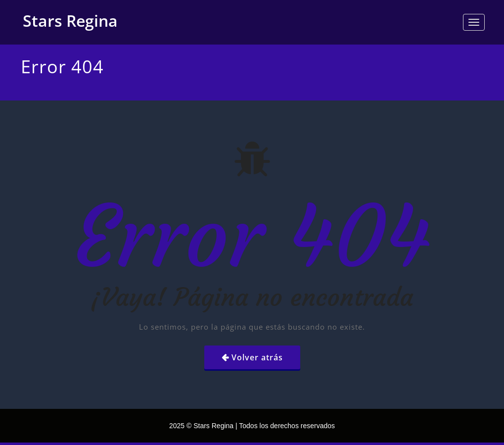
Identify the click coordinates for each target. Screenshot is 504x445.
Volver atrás (257, 357)
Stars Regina (70, 21)
